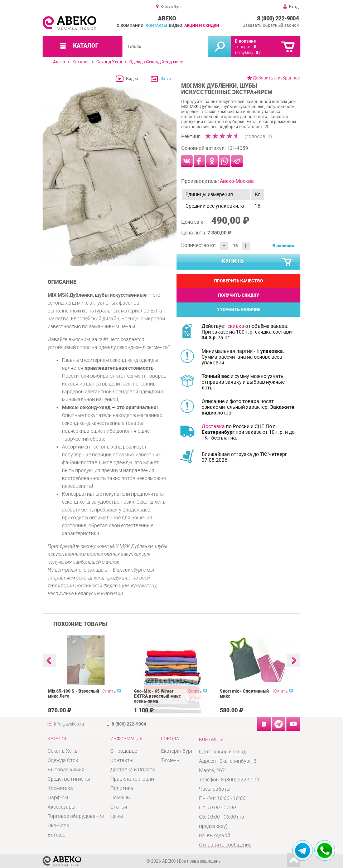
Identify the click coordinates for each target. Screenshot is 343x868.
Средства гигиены (69, 779)
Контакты (156, 26)
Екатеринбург (177, 751)
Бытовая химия (66, 770)
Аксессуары (62, 807)
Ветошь (57, 835)
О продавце (124, 751)
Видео (176, 26)
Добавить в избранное (276, 78)
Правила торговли (132, 779)
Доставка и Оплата (133, 770)
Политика (122, 788)
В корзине (245, 41)
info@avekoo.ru (69, 724)
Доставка (213, 426)
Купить (257, 262)
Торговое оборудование (76, 816)
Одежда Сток (63, 760)
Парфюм (58, 797)
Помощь (120, 797)
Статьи (119, 807)
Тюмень (170, 760)
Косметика (60, 788)
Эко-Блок (58, 825)
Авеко (59, 62)
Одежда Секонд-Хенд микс (156, 62)
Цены (117, 816)
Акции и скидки (202, 26)
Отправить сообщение (225, 845)
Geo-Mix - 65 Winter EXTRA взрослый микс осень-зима (157, 696)
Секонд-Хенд (109, 62)
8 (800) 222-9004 (278, 18)
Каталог (81, 62)
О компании (130, 26)
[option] (110, 177)
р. (259, 53)
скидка (236, 326)
